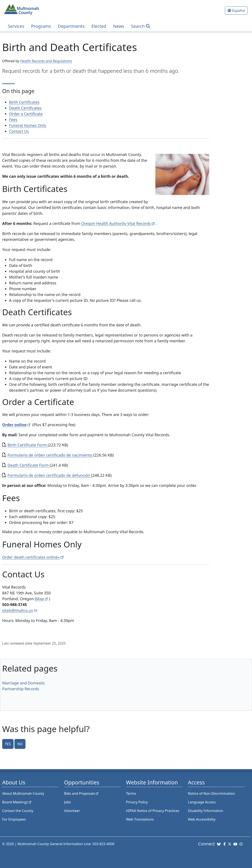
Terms (131, 793)
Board (17, 802)
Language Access (202, 802)
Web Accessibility (202, 819)
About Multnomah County (23, 793)
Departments (71, 26)
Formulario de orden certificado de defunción (49, 475)
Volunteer (72, 811)
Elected (99, 26)
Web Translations (140, 819)
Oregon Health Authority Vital (119, 223)
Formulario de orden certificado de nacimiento (50, 455)
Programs (41, 26)
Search (138, 26)
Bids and (82, 793)
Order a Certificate (26, 114)
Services (16, 26)
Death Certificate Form (29, 465)
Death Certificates (25, 108)
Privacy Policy (137, 802)
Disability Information (206, 811)
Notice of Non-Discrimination (211, 793)
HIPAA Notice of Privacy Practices (153, 811)
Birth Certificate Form (28, 445)
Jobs (68, 802)
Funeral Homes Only (28, 125)
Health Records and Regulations (46, 61)
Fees (13, 120)
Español (239, 11)
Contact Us (19, 131)
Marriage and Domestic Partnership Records (24, 686)
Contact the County (18, 811)
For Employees (14, 819)
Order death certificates (33, 557)
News (119, 26)
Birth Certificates (24, 102)
